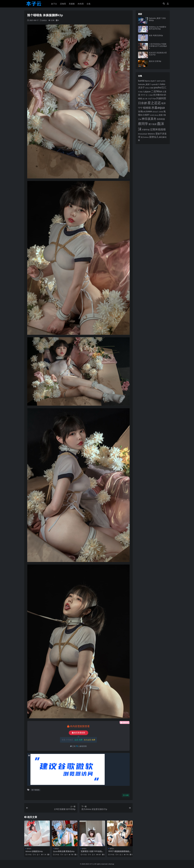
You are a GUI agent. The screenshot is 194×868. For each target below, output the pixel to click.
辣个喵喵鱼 (36, 790)
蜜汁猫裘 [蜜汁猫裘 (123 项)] (153, 124)
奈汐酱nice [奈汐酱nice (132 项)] (158, 95)
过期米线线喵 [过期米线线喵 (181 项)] (158, 129)
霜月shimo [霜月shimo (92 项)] (145, 137)
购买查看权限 (79, 733)
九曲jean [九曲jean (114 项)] (147, 92)
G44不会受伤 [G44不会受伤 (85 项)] (161, 81)
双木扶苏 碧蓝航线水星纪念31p (158, 54)
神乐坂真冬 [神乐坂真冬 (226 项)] (149, 119)
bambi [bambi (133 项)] (141, 81)
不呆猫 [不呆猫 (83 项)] (140, 92)
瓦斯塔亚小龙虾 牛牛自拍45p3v (92, 852)
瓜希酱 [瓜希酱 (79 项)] (161, 112)
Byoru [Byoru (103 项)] (148, 81)
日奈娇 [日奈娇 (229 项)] (143, 103)
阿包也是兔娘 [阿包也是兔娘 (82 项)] (143, 134)
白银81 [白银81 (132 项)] (146, 115)
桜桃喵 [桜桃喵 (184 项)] (147, 108)
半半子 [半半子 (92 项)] (143, 95)
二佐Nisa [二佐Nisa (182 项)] (156, 91)
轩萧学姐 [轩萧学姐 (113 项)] (146, 130)
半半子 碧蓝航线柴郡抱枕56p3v (120, 852)
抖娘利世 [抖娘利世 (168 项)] (161, 98)
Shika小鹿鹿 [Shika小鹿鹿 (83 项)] (149, 88)
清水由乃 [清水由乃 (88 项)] (155, 112)
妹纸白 (45, 20)
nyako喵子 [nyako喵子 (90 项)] (155, 84)
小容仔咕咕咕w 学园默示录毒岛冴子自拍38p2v (158, 46)
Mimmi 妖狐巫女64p (34, 851)
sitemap (111, 864)
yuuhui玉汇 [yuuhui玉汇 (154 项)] (160, 87)
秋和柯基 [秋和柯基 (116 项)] (161, 119)
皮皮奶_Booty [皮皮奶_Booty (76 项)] (154, 115)
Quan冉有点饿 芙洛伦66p (64, 851)
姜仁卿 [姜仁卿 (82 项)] (145, 99)
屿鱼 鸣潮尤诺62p (156, 35)
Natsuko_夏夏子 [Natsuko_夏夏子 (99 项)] (144, 84)
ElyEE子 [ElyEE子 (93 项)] (153, 81)
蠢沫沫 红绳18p (155, 61)
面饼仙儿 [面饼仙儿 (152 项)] (154, 137)
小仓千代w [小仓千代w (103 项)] (152, 99)
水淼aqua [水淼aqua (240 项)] (158, 107)
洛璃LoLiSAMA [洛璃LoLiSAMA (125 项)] (145, 111)
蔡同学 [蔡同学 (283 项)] (143, 124)
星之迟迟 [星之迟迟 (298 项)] (154, 103)
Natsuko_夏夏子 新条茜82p (157, 19)
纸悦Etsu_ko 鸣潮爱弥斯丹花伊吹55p (158, 28)
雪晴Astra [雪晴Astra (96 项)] (151, 134)
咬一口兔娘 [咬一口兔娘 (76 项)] (149, 95)
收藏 (126, 795)
